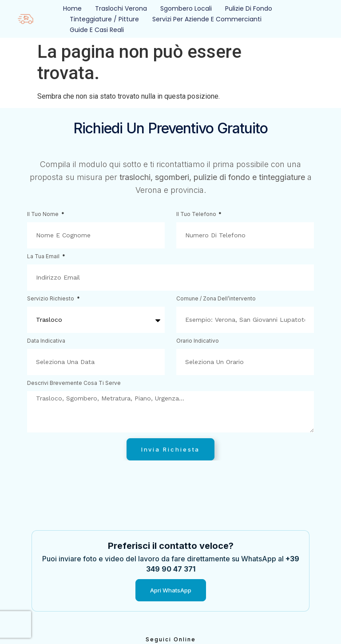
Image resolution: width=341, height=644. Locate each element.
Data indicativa (46, 341)
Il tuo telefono (197, 214)
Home (72, 8)
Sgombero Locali (186, 8)
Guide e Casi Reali (97, 30)
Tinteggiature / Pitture (104, 19)
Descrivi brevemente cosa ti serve (74, 383)
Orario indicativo (198, 341)
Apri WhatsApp (171, 590)
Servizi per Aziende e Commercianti (207, 19)
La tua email (44, 257)
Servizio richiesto (51, 299)
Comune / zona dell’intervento (216, 299)
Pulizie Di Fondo (249, 8)
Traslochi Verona (121, 8)
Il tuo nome (44, 214)
